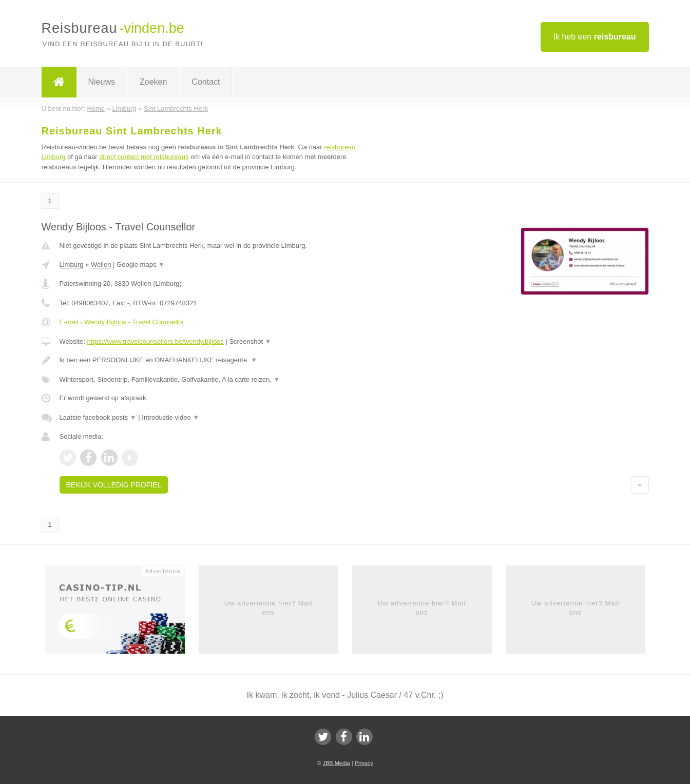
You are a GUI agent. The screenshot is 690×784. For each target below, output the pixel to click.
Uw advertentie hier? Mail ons (269, 608)
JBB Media (336, 763)
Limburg (72, 264)
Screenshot (250, 341)
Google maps (141, 264)
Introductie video (170, 417)
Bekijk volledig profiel (114, 485)
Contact (206, 82)
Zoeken (153, 82)
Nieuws (102, 82)
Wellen (101, 264)
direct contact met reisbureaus (144, 157)
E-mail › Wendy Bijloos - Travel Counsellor (122, 322)
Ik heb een (595, 37)
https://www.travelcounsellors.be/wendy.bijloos (155, 341)
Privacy (364, 763)
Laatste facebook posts (98, 417)
